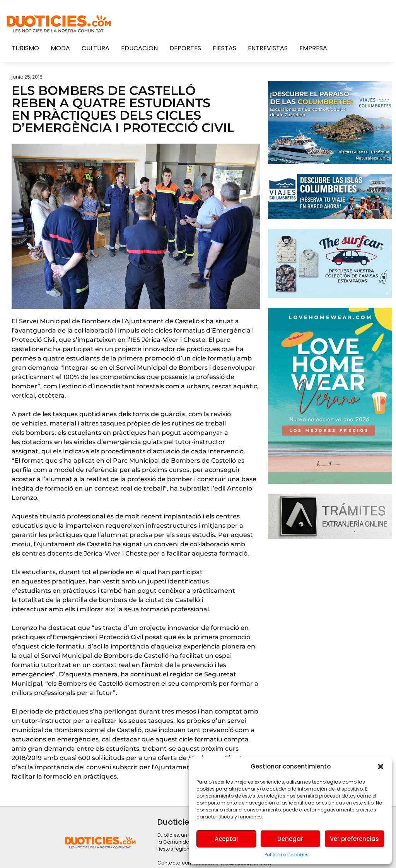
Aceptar (227, 839)
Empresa (313, 48)
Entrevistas (268, 48)
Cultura (96, 48)
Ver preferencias (354, 839)
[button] (381, 767)
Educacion (139, 48)
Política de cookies (287, 855)
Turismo (25, 48)
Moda (60, 48)
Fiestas (224, 48)
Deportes (185, 48)
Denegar (290, 839)
